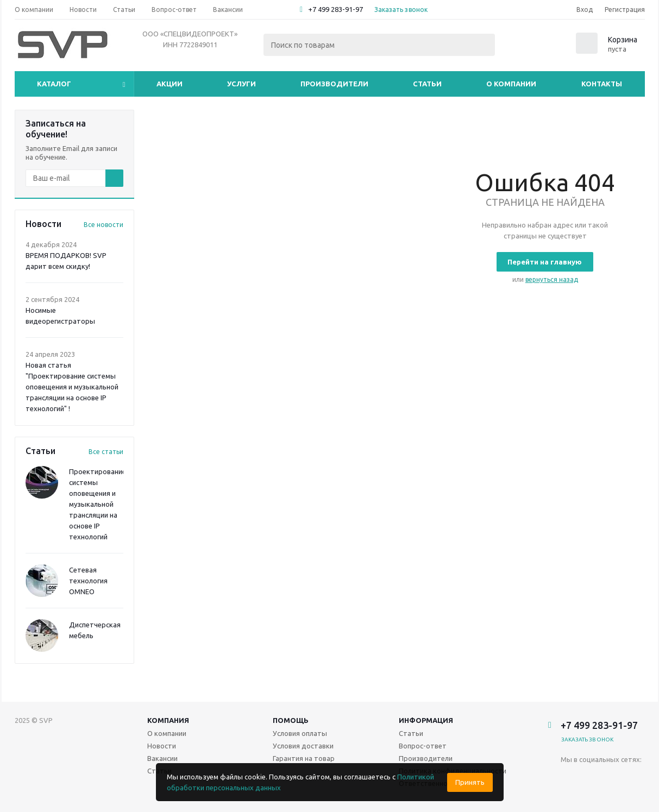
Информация (426, 720)
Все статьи (106, 452)
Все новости (103, 225)
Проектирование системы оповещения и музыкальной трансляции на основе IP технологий (98, 504)
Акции (170, 84)
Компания (168, 720)
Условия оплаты (300, 733)
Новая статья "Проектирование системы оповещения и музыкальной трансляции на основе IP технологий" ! (72, 387)
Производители (334, 84)
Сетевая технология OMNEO (88, 581)
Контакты (602, 84)
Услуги (241, 84)
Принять (470, 782)
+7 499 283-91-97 (335, 9)
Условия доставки (303, 746)
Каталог (54, 84)
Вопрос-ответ (423, 746)
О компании (511, 84)
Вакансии (162, 758)
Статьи (427, 84)
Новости (162, 746)
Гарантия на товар (304, 758)
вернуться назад (552, 279)
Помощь (291, 720)
